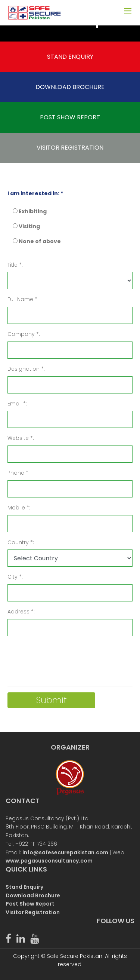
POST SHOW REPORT (70, 117)
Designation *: (26, 369)
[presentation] (64, 657)
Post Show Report (30, 904)
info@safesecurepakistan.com (65, 852)
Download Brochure (33, 895)
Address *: (21, 612)
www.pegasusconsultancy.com (49, 861)
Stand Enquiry (24, 887)
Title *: (15, 265)
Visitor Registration (33, 912)
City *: (15, 577)
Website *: (21, 438)
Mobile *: (19, 508)
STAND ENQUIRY (70, 57)
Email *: (17, 404)
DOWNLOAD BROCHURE (70, 87)
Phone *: (18, 473)
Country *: (21, 542)
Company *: (24, 334)
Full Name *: (23, 299)
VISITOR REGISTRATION (70, 148)
